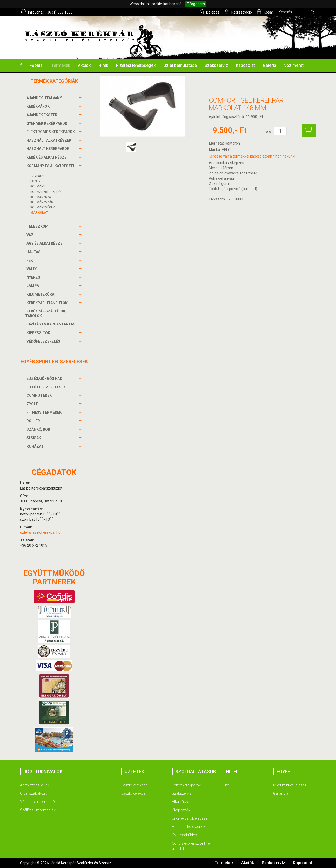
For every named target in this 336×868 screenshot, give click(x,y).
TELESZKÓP (38, 226)
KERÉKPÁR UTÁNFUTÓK (48, 303)
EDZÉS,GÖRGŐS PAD (45, 378)
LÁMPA (33, 286)
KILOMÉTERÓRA (41, 294)
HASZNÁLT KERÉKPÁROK (49, 149)
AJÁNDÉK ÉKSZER (43, 115)
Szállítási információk (38, 810)
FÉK (30, 260)
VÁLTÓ (33, 269)
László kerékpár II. (136, 793)
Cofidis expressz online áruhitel (191, 846)
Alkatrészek (181, 802)
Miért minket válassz (290, 785)
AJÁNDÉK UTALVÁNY (45, 98)
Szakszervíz (216, 65)
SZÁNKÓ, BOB (39, 429)
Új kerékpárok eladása (190, 818)
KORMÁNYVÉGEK (43, 207)
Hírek (103, 65)
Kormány (38, 186)
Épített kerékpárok (186, 785)
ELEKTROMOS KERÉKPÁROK (51, 132)
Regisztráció (238, 12)
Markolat (39, 213)
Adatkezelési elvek (35, 785)
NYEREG (34, 277)
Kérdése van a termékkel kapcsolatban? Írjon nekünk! (252, 156)
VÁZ (31, 235)
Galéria (270, 65)
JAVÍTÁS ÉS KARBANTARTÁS (52, 324)
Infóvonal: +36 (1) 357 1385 (47, 12)
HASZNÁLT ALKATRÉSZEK (50, 140)
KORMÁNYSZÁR (42, 202)
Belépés (209, 12)
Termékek (61, 65)
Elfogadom (196, 4)
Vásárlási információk (38, 802)
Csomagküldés (184, 835)
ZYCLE (33, 404)
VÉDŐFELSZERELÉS (44, 341)
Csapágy (37, 176)
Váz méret (294, 65)
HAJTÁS (34, 252)
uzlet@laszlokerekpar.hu (40, 532)
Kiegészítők (181, 810)
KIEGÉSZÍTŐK (39, 333)
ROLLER (34, 421)
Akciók (84, 65)
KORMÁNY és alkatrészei (51, 166)
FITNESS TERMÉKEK (45, 412)
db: (269, 132)
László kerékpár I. (135, 785)
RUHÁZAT (36, 446)
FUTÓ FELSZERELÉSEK (47, 387)
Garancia (281, 793)
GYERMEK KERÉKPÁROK (48, 123)
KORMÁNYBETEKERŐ (45, 192)
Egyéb (35, 181)
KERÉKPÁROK (39, 106)
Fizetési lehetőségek (136, 65)
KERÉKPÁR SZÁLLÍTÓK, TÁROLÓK (46, 313)
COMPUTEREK (40, 395)
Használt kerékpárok (189, 827)
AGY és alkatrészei (46, 243)
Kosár (265, 12)
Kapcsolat (245, 65)
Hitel (226, 785)
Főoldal (37, 65)
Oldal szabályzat (33, 793)
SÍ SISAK (34, 438)
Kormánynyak (42, 197)
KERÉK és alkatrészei (48, 157)
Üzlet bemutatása (180, 65)
